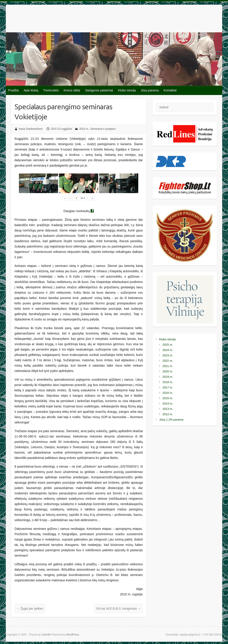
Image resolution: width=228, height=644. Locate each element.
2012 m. (168, 414)
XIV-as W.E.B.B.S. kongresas (119, 609)
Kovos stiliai (72, 90)
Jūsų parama (150, 90)
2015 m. (84, 129)
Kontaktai (170, 90)
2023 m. (168, 355)
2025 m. (168, 345)
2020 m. (168, 371)
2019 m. (168, 377)
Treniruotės (51, 90)
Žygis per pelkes (30, 609)
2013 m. (168, 409)
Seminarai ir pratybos (103, 129)
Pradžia (13, 90)
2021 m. (168, 366)
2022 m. (168, 361)
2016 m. (168, 393)
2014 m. (168, 404)
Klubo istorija (127, 90)
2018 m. (168, 382)
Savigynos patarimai (99, 90)
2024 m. (168, 350)
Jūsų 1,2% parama (171, 420)
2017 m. (168, 387)
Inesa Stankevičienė (31, 129)
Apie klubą (31, 90)
